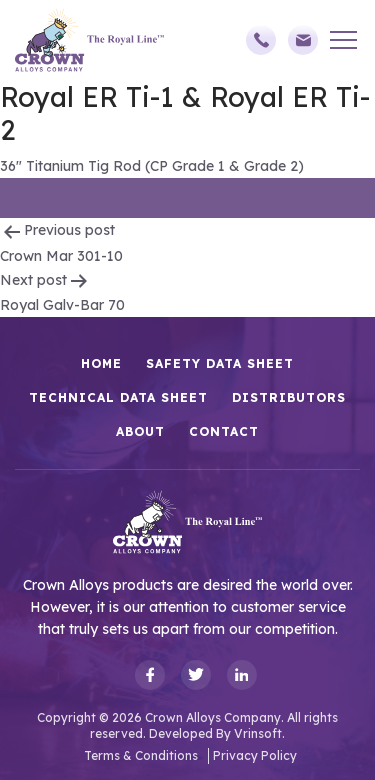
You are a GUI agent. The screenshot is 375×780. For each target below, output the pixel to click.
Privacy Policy (255, 755)
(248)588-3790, (261, 40)
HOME (101, 363)
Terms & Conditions (141, 755)
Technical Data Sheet (118, 397)
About (140, 431)
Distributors (289, 397)
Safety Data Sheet (220, 363)
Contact (224, 431)
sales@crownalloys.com (303, 40)
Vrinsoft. (259, 733)
